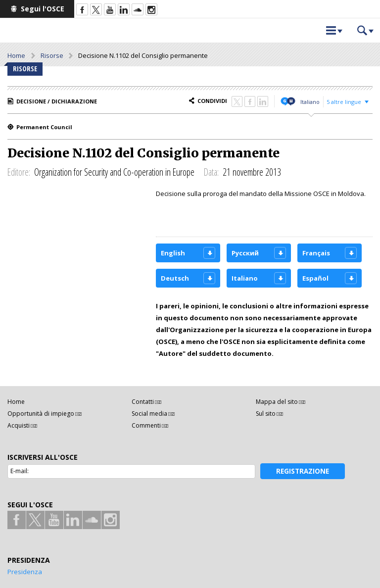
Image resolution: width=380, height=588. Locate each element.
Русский (245, 253)
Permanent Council (44, 127)
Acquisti (19, 425)
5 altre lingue (344, 102)
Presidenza (25, 572)
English (173, 253)
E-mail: (20, 471)
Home (16, 55)
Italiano (310, 102)
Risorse (52, 55)
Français (316, 253)
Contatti (143, 402)
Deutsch (175, 278)
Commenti (146, 425)
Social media (149, 414)
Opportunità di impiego (41, 414)
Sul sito (266, 414)
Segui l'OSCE (43, 9)
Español (315, 278)
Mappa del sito (277, 402)
